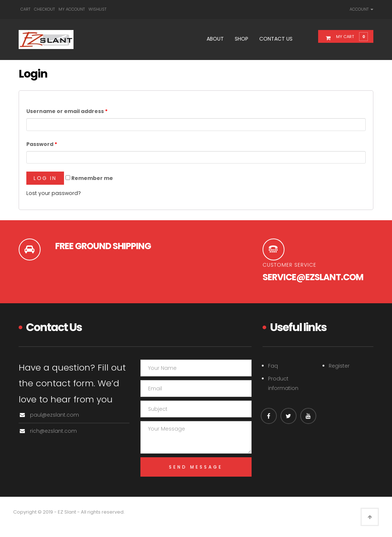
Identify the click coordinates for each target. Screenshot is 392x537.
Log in (45, 178)
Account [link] (361, 9)
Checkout (44, 9)
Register (339, 366)
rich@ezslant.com (53, 431)
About (215, 39)
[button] (350, 36)
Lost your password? (54, 193)
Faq (273, 366)
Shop (242, 39)
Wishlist (97, 9)
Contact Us (276, 39)
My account (72, 9)
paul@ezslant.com (54, 415)
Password (42, 144)
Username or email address (67, 111)
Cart (25, 9)
